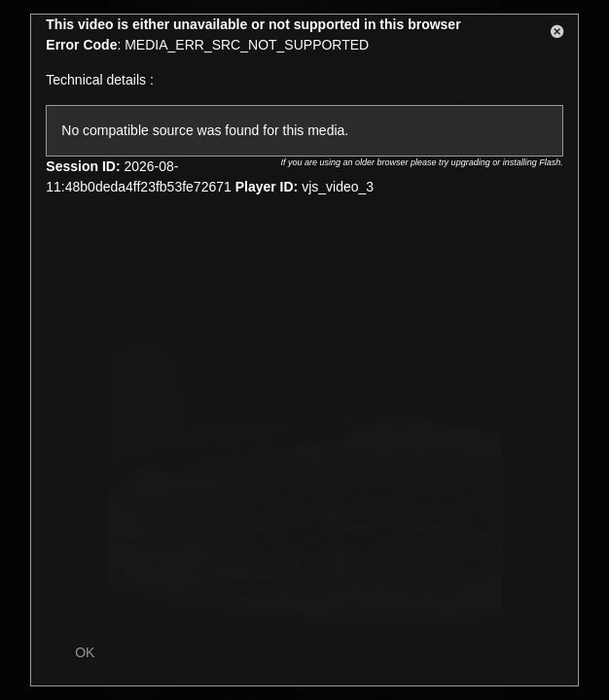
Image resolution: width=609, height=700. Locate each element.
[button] (557, 35)
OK (85, 652)
